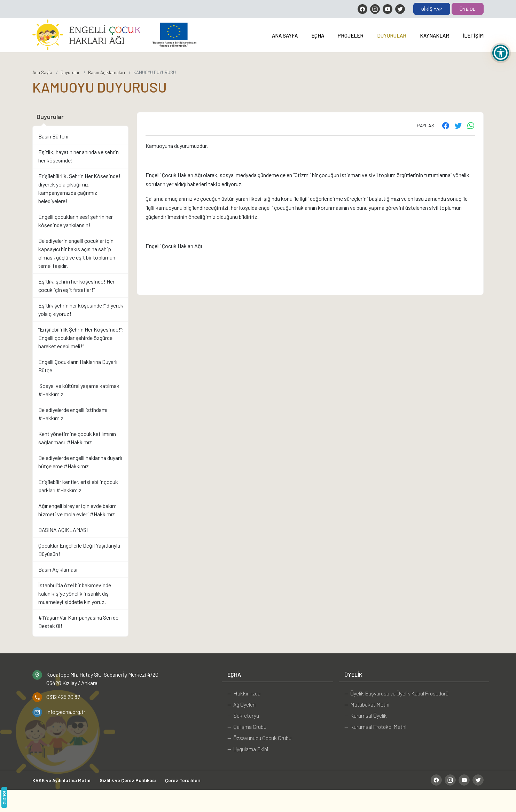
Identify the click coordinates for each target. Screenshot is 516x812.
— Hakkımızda (244, 693)
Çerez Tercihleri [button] (183, 780)
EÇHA (318, 35)
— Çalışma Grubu (247, 727)
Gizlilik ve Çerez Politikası (128, 780)
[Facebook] (362, 9)
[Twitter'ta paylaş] (458, 125)
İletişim (473, 35)
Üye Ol (468, 9)
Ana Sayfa (285, 35)
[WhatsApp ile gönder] (471, 125)
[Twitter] (400, 9)
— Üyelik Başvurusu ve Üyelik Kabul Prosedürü (396, 693)
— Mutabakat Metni (367, 704)
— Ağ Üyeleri (241, 704)
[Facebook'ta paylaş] (446, 125)
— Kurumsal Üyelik (366, 715)
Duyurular (392, 35)
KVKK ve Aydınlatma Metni (61, 780)
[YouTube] (388, 9)
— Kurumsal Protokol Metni (375, 727)
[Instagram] (375, 9)
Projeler (351, 35)
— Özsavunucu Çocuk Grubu (259, 738)
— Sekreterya (243, 715)
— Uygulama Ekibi (248, 749)
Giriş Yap (432, 9)
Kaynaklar (435, 35)
